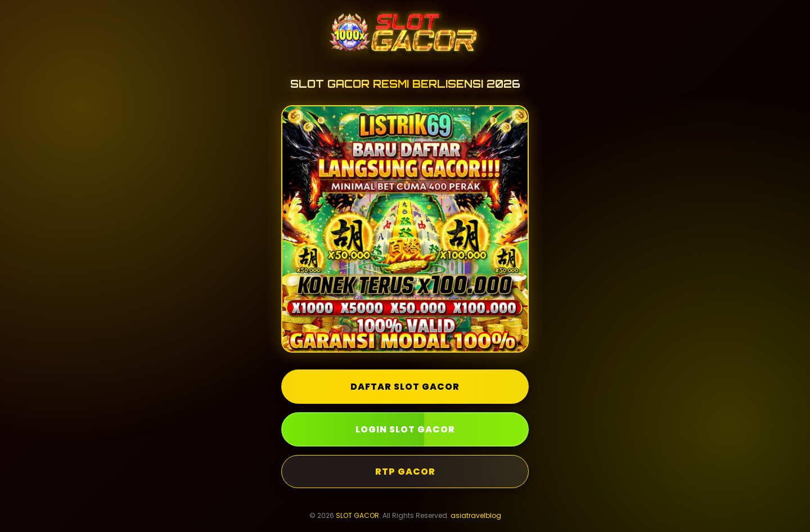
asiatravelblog (476, 515)
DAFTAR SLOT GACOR (405, 387)
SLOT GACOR (357, 515)
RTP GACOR (405, 472)
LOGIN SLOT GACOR (405, 429)
